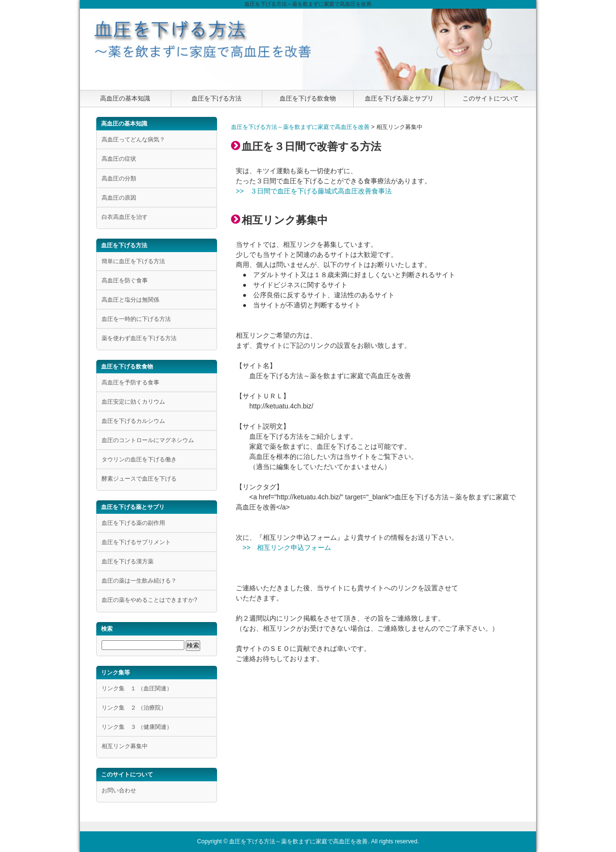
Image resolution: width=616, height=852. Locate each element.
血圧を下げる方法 (217, 98)
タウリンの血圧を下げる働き (139, 459)
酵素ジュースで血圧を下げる (139, 479)
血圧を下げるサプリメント (136, 542)
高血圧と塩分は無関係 (130, 300)
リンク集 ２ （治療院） (134, 708)
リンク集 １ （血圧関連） (137, 688)
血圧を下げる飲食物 (308, 98)
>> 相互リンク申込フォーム (287, 547)
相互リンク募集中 (125, 746)
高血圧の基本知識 (125, 98)
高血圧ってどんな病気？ (133, 140)
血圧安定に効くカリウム (133, 402)
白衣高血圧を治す (125, 217)
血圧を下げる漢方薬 (128, 561)
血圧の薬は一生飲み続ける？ (139, 581)
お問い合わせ (119, 790)
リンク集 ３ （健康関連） (137, 727)
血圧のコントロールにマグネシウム (148, 440)
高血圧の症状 (119, 159)
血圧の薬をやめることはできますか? (149, 600)
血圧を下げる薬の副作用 (133, 523)
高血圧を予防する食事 (130, 382)
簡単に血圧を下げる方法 (133, 261)
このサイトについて (491, 98)
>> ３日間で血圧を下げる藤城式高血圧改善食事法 (314, 191)
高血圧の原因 (119, 198)
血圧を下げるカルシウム (133, 421)
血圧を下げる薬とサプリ (399, 98)
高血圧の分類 (119, 178)
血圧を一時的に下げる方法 (136, 319)
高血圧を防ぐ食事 (125, 280)
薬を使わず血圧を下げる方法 (139, 338)
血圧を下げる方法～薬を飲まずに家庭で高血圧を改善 (300, 127)
